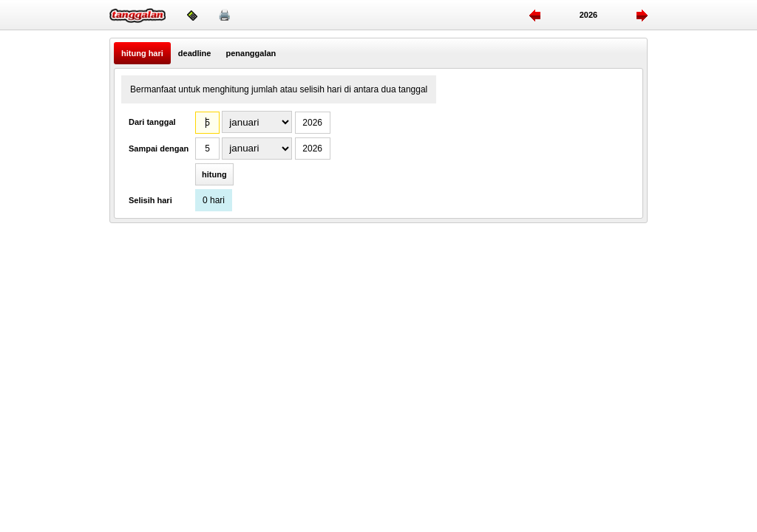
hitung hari (142, 53)
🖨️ (224, 15)
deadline (195, 53)
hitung (214, 174)
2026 (588, 15)
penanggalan (251, 53)
